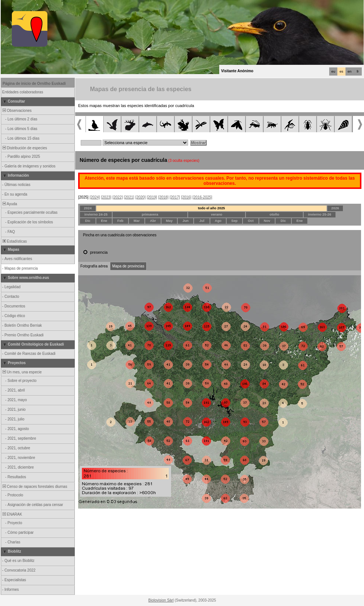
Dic (88, 221)
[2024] (95, 197)
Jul (202, 221)
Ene (104, 221)
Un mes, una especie (22, 372)
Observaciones (16, 111)
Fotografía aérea (94, 266)
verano (217, 214)
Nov (267, 221)
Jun (186, 221)
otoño (274, 214)
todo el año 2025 (211, 208)
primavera (150, 214)
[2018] (163, 197)
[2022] (118, 197)
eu (333, 71)
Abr (153, 221)
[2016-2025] (202, 197)
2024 (88, 208)
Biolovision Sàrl (161, 600)
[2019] (152, 197)
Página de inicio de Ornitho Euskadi (34, 84)
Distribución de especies (24, 148)
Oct (251, 221)
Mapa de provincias (128, 266)
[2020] (140, 197)
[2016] (186, 197)
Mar (137, 221)
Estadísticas (14, 241)
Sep (234, 221)
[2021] (129, 197)
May (169, 221)
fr (358, 71)
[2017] (175, 197)
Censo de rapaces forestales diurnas (34, 487)
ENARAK (12, 514)
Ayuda (9, 204)
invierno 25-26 (320, 214)
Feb (121, 221)
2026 (335, 208)
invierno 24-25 (96, 214)
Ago (218, 221)
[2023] (106, 197)
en (350, 71)
